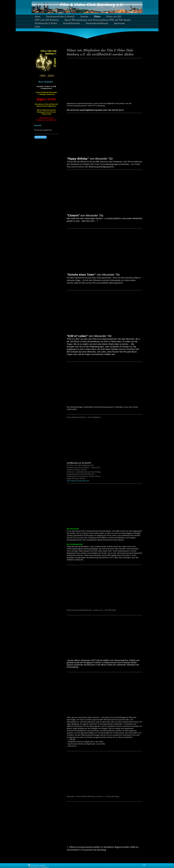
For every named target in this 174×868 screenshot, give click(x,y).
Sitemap (43, 865)
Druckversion (34, 865)
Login (144, 865)
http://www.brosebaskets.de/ (78, 481)
